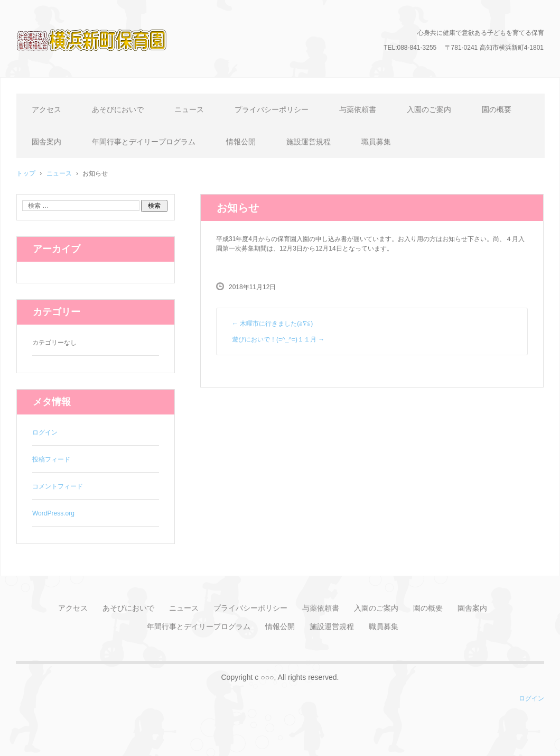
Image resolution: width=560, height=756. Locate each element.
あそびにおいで (118, 109)
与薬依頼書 (358, 109)
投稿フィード (51, 459)
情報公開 (241, 142)
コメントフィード (58, 486)
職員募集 (376, 142)
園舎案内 (46, 142)
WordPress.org (53, 513)
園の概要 (497, 109)
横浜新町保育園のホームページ (106, 66)
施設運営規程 (309, 142)
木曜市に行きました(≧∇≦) (272, 324)
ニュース (189, 109)
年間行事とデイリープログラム (144, 142)
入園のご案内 (429, 109)
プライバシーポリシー (272, 109)
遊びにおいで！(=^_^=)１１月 (278, 339)
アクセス (46, 109)
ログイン (45, 432)
